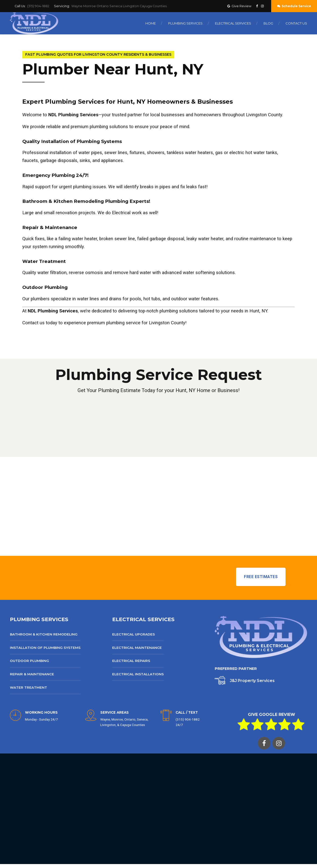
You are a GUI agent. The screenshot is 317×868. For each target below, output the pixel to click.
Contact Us (296, 23)
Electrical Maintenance (137, 648)
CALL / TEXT (187, 712)
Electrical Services (233, 23)
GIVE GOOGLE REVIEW (272, 715)
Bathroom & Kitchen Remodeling (44, 634)
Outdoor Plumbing (29, 661)
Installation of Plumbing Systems (45, 648)
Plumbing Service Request (159, 375)
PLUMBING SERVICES (39, 619)
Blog (268, 23)
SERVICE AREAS (115, 712)
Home (151, 23)
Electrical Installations (138, 674)
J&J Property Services (252, 681)
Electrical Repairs (131, 661)
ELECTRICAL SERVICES (143, 619)
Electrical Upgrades (133, 634)
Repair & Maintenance (32, 674)
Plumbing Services (185, 23)
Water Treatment (28, 687)
